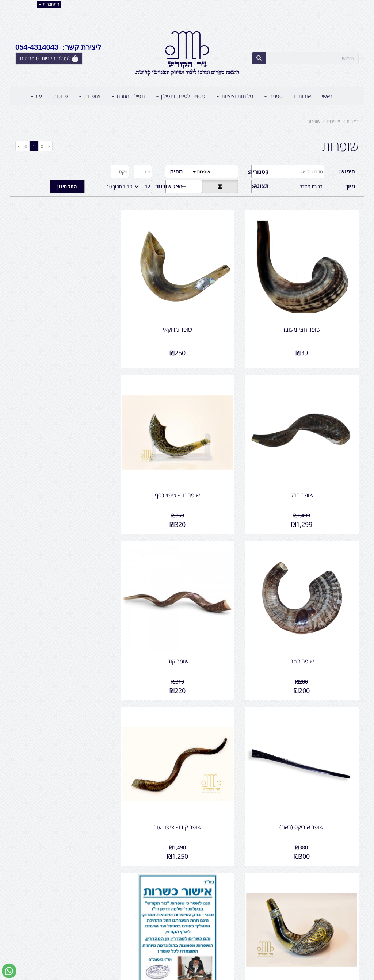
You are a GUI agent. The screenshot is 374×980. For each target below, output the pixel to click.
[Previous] (42, 146)
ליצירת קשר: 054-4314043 (58, 47)
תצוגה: (260, 186)
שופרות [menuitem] (90, 96)
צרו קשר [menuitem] (350, 920)
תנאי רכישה (258, 927)
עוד (36, 96)
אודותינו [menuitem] (302, 96)
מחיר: (176, 171)
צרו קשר (172, 896)
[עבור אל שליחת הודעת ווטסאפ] (9, 971)
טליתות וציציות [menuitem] (235, 96)
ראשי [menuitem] (327, 96)
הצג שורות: (169, 186)
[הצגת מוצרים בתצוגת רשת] (220, 187)
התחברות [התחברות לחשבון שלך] (49, 4)
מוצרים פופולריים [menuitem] (341, 896)
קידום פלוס (176, 975)
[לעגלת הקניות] (49, 58)
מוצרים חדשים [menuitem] (343, 904)
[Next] (26, 146)
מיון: (350, 186)
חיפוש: (347, 171)
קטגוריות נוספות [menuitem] (341, 935)
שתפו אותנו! (168, 904)
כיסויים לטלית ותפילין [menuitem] (181, 96)
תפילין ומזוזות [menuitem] (128, 96)
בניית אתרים (158, 975)
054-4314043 (238, 920)
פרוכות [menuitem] (60, 96)
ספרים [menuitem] (273, 96)
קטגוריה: (258, 172)
